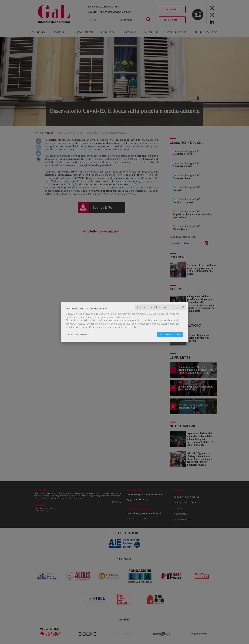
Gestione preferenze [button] (79, 334)
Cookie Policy (131, 327)
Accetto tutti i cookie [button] (170, 334)
